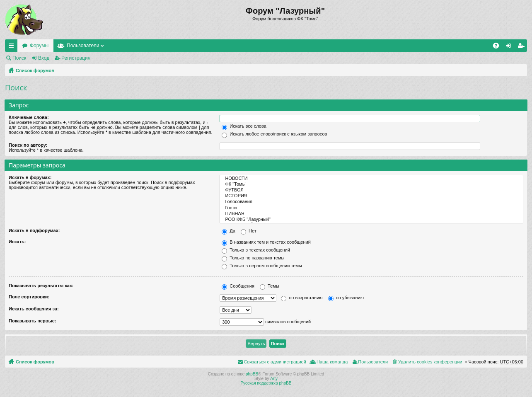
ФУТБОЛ (371, 190)
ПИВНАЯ (371, 214)
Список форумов (35, 70)
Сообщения (238, 286)
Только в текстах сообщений (256, 250)
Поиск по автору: (28, 145)
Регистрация (76, 58)
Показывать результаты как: (41, 286)
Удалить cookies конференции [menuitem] (430, 362)
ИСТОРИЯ (371, 196)
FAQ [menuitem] (499, 47)
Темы (270, 286)
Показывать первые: (33, 321)
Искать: (17, 242)
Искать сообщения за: (34, 309)
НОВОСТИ (371, 179)
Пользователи (83, 46)
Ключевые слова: (29, 117)
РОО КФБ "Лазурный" (371, 220)
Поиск (19, 58)
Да (229, 231)
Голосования (371, 202)
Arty (274, 379)
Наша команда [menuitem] (332, 362)
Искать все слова (244, 126)
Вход (44, 58)
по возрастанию (302, 298)
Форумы (39, 46)
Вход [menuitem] (510, 47)
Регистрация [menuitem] (522, 47)
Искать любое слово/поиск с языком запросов (274, 134)
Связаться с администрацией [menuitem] (275, 362)
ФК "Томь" (371, 184)
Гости (371, 208)
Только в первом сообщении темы (262, 266)
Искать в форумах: (30, 177)
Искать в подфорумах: (34, 230)
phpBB (252, 374)
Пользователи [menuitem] (373, 362)
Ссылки (13, 47)
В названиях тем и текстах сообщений (266, 242)
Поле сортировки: (29, 297)
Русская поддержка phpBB (266, 383)
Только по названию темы (253, 258)
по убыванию (346, 298)
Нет (249, 231)
